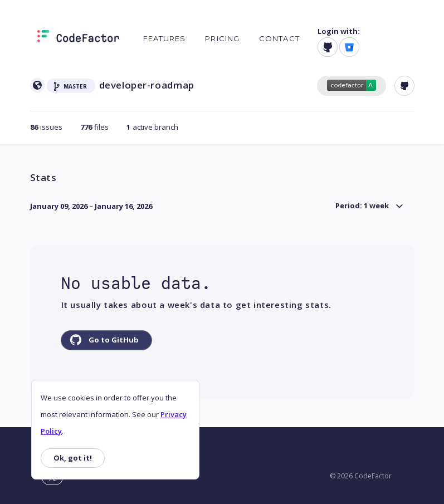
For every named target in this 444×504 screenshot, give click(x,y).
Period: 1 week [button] (362, 206)
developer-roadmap (147, 85)
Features (165, 38)
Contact (279, 38)
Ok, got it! (73, 458)
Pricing (222, 38)
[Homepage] (78, 38)
